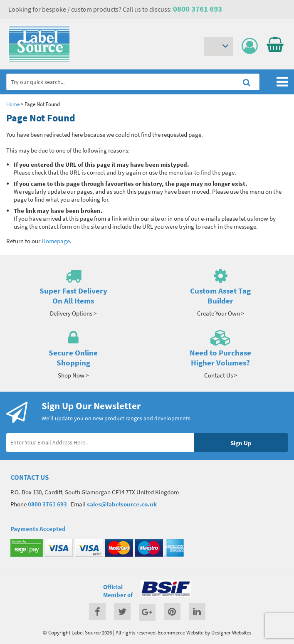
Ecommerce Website (181, 632)
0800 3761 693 (198, 9)
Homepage (56, 241)
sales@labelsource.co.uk (122, 504)
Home (13, 104)
